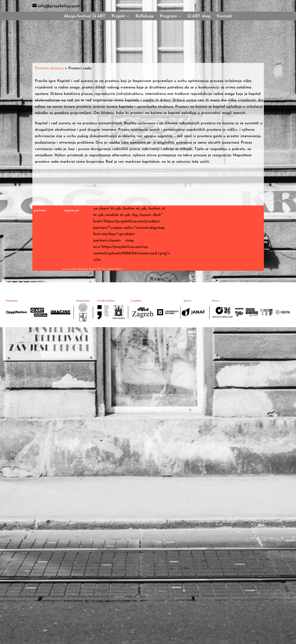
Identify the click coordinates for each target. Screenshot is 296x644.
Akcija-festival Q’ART (85, 17)
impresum (72, 211)
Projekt (118, 17)
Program (168, 17)
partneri (40, 211)
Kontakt (224, 17)
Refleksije (145, 17)
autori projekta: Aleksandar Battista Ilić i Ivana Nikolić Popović (92, 269)
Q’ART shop (199, 17)
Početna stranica (49, 68)
